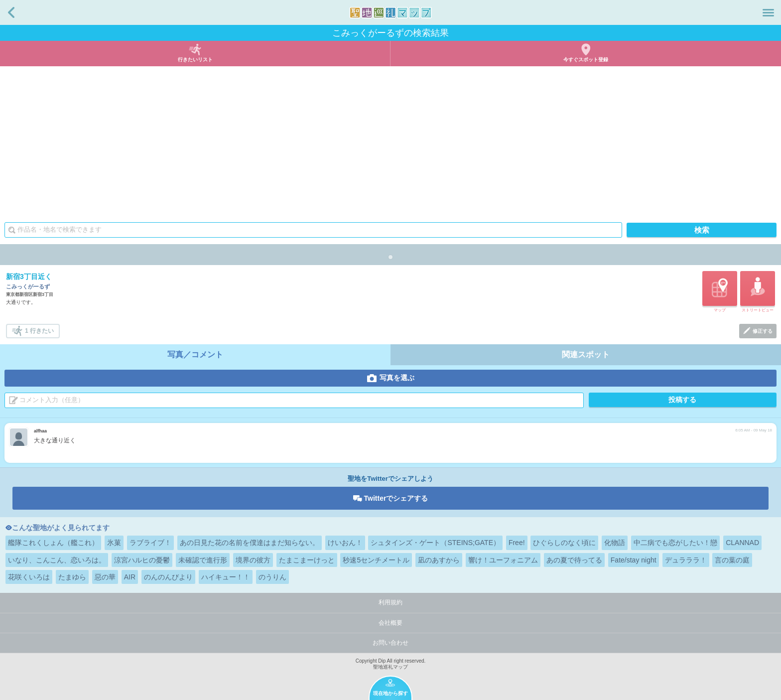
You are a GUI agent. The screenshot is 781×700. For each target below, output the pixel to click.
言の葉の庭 (732, 560)
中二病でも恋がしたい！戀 (675, 543)
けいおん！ (345, 543)
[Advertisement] (390, 141)
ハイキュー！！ (226, 577)
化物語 (615, 543)
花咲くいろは (29, 577)
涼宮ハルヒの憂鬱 (142, 560)
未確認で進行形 (203, 560)
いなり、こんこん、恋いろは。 (57, 560)
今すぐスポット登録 (586, 60)
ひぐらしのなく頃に (564, 543)
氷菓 (114, 543)
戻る (11, 12)
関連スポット (586, 354)
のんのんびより (168, 577)
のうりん (272, 577)
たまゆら (72, 577)
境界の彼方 (253, 560)
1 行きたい (39, 331)
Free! (517, 543)
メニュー (768, 12)
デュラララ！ (686, 560)
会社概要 (390, 623)
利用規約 (390, 602)
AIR (130, 577)
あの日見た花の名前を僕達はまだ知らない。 (250, 543)
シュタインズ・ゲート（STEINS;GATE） (435, 543)
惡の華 (105, 577)
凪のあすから (439, 560)
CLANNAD (742, 543)
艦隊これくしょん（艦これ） (53, 543)
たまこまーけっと (307, 560)
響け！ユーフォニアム (503, 560)
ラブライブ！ (150, 543)
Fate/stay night (634, 560)
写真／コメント (195, 354)
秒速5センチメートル (376, 560)
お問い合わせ (390, 643)
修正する (763, 331)
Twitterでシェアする (396, 498)
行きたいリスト (195, 60)
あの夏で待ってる (574, 560)
